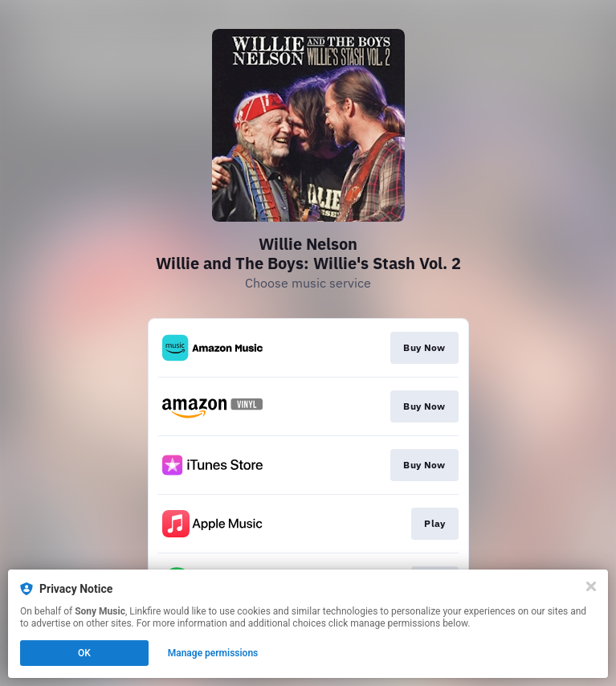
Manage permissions (213, 653)
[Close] (591, 586)
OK (84, 653)
